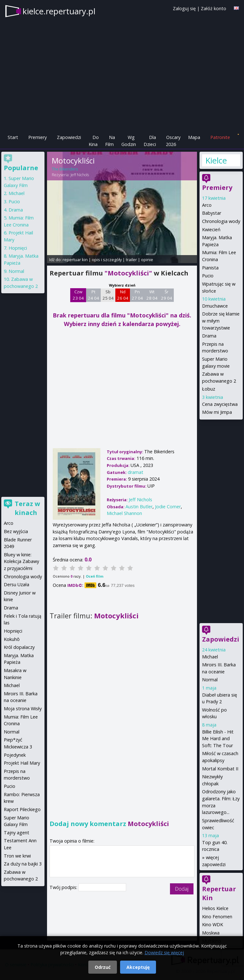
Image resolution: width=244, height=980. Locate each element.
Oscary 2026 (173, 141)
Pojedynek (15, 755)
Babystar (212, 213)
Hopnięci (18, 248)
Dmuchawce (215, 306)
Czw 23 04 (78, 295)
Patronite (220, 137)
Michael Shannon (124, 513)
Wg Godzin (129, 141)
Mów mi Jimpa (217, 412)
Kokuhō (12, 639)
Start (13, 137)
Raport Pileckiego (22, 809)
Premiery (37, 137)
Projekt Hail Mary (22, 763)
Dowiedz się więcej (164, 952)
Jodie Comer (168, 507)
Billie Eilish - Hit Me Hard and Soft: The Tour (218, 739)
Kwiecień (211, 229)
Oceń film (95, 576)
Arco (207, 205)
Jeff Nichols (80, 175)
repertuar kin (75, 260)
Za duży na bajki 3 (23, 864)
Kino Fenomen (217, 917)
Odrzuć (103, 967)
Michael (210, 657)
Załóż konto (213, 8)
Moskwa (211, 933)
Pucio (208, 276)
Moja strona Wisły (23, 709)
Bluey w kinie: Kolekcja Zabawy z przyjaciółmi (21, 561)
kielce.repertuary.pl (59, 11)
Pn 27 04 (137, 295)
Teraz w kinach (27, 508)
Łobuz (209, 389)
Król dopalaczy (19, 647)
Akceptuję (138, 967)
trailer (131, 260)
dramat (136, 472)
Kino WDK (213, 924)
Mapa (194, 137)
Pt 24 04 (94, 295)
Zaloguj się (184, 8)
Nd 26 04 (123, 295)
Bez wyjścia (16, 531)
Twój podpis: (64, 887)
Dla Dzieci (150, 141)
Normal (210, 680)
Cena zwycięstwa (220, 404)
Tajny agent (17, 833)
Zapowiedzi (69, 137)
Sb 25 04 (108, 295)
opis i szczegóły (107, 260)
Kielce (216, 160)
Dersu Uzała (17, 584)
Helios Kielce (215, 908)
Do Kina (94, 141)
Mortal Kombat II (220, 769)
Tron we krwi (17, 856)
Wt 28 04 (152, 295)
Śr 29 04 (167, 295)
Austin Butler (139, 507)
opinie (147, 260)
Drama (209, 336)
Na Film (110, 141)
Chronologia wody (221, 221)
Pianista (210, 268)
